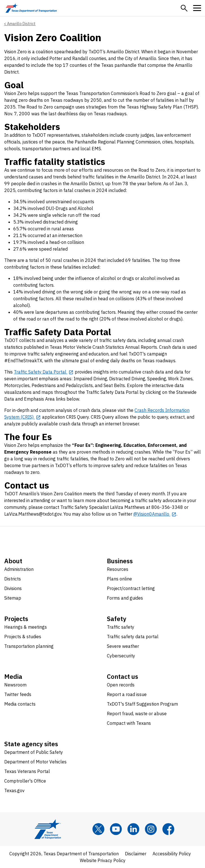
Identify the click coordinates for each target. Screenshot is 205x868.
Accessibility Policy (172, 854)
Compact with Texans (129, 723)
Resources (118, 569)
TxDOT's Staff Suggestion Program (142, 704)
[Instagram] (151, 829)
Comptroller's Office (25, 781)
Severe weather (123, 646)
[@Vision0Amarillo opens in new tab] (155, 514)
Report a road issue (127, 694)
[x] (98, 829)
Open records (121, 685)
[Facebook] (168, 829)
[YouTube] (116, 829)
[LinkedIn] (133, 829)
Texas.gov (14, 790)
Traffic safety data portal (133, 637)
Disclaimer (136, 854)
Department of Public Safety (34, 752)
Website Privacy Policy (103, 860)
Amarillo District (21, 24)
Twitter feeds (18, 694)
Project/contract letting (131, 588)
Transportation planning (29, 646)
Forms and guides (125, 598)
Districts (13, 579)
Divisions (13, 588)
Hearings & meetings (26, 627)
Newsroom (15, 685)
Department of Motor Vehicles (35, 762)
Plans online (119, 579)
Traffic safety (121, 627)
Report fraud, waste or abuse (137, 714)
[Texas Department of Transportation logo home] (31, 8)
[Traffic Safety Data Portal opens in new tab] (44, 372)
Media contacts (20, 704)
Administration (19, 569)
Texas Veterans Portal (27, 771)
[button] (184, 8)
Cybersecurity (121, 656)
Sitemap (13, 598)
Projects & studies (23, 637)
